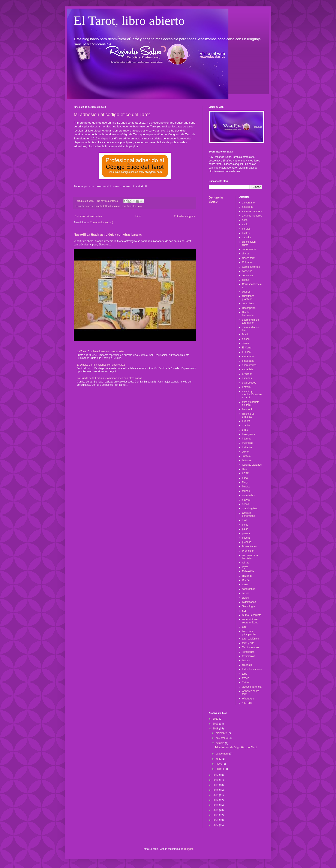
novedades (248, 495)
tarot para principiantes (249, 633)
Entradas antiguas (184, 216)
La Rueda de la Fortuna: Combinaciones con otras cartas (109, 378)
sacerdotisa (249, 589)
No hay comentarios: (108, 201)
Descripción (249, 308)
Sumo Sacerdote (252, 615)
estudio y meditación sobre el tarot (252, 394)
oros (245, 520)
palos (245, 529)
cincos (246, 254)
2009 (216, 815)
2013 (216, 795)
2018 (216, 729)
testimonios (249, 656)
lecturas (247, 460)
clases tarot (249, 258)
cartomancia (249, 249)
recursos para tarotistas (124, 206)
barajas (246, 229)
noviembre (222, 738)
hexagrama (249, 434)
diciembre (222, 733)
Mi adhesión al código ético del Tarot (112, 114)
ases (245, 220)
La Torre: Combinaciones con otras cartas (101, 351)
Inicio (138, 216)
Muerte (246, 487)
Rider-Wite (248, 571)
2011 (216, 805)
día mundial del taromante (251, 321)
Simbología (249, 606)
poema (246, 533)
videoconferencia (252, 687)
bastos (246, 233)
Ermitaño (247, 374)
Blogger (188, 849)
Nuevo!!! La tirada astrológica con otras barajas (108, 235)
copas (246, 280)
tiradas (246, 660)
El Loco (246, 352)
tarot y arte (248, 643)
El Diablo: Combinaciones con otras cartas (101, 365)
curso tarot (248, 303)
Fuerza (246, 421)
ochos (246, 504)
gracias (246, 426)
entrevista (248, 369)
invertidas (248, 443)
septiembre (223, 754)
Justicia (246, 456)
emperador (248, 356)
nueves (246, 500)
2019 (216, 724)
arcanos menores (252, 216)
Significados (249, 602)
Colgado (247, 262)
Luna (245, 478)
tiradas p (247, 665)
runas (245, 584)
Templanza (248, 652)
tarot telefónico (251, 639)
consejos (247, 271)
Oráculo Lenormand (249, 514)
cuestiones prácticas (248, 297)
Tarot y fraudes (251, 647)
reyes (245, 567)
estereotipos (249, 383)
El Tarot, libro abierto (129, 21)
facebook (247, 409)
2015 (216, 785)
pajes (245, 525)
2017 (216, 775)
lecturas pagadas (252, 465)
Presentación (250, 547)
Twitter (246, 682)
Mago (245, 482)
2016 (216, 780)
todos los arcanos (252, 669)
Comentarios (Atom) (101, 223)
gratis (245, 430)
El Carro (247, 348)
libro (245, 469)
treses (246, 678)
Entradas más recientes (88, 216)
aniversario (248, 203)
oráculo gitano (250, 508)
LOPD (246, 474)
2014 (216, 790)
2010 (216, 810)
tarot (140, 206)
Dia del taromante (248, 314)
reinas (246, 563)
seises (246, 593)
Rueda (246, 580)
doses (246, 343)
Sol (244, 611)
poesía (246, 538)
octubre (220, 743)
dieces (246, 339)
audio (245, 224)
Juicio (245, 452)
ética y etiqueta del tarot (99, 206)
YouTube (247, 703)
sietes (245, 598)
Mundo (246, 491)
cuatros (246, 292)
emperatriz (248, 361)
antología (247, 207)
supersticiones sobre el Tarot (250, 621)
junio (219, 759)
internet (246, 439)
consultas (248, 275)
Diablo (246, 335)
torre (245, 674)
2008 (216, 820)
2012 (216, 800)
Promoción (248, 551)
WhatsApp (248, 699)
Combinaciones (251, 267)
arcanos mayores (252, 211)
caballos (247, 238)
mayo (219, 764)
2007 (216, 825)
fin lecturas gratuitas (248, 415)
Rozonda (247, 576)
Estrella (246, 387)
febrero (220, 769)
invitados (247, 447)
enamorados (249, 365)
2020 (216, 719)
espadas (247, 378)
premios (247, 542)
